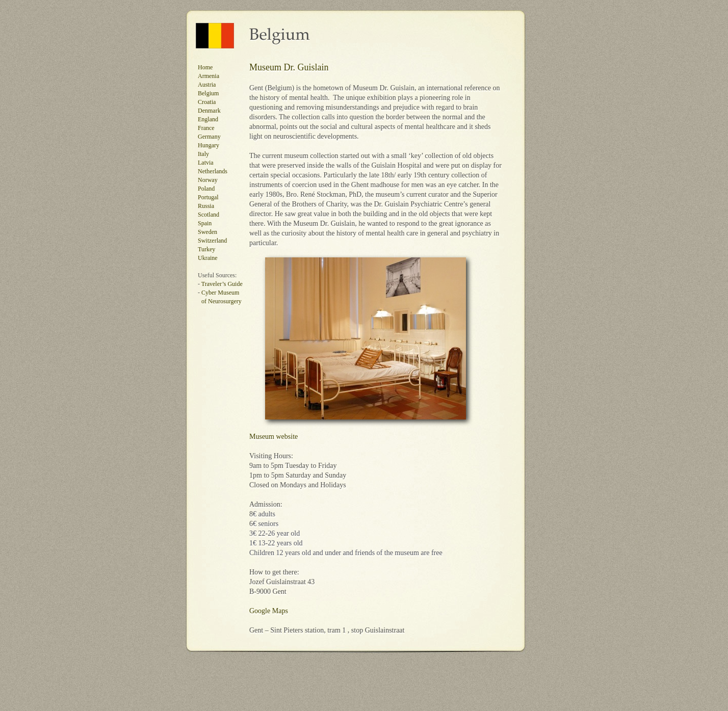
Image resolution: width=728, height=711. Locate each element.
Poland (206, 189)
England (208, 119)
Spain (205, 223)
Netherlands (213, 171)
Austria (207, 85)
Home (205, 67)
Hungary (209, 145)
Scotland (209, 215)
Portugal (208, 197)
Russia (206, 206)
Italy (203, 154)
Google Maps (269, 611)
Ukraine (208, 258)
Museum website (274, 437)
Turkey (206, 249)
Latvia (206, 163)
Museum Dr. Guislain (289, 67)
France (206, 128)
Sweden (207, 232)
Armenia (209, 76)
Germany (209, 137)
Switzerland (212, 241)
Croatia (207, 102)
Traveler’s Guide (222, 284)
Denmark (209, 111)
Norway (208, 180)
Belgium (208, 93)
